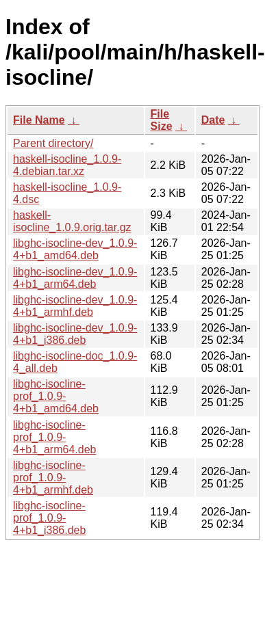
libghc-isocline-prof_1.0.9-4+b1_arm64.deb (54, 437)
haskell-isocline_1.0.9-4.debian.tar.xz (67, 165)
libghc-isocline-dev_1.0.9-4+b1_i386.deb (75, 334)
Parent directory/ (53, 143)
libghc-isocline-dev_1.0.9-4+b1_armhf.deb (75, 306)
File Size (162, 120)
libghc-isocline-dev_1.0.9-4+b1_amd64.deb (75, 249)
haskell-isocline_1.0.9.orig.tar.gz (72, 221)
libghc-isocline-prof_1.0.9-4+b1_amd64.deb (56, 396)
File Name (39, 120)
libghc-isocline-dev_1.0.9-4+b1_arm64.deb (75, 278)
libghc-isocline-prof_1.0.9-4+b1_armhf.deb (53, 478)
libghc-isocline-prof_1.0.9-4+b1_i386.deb (49, 518)
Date (213, 120)
